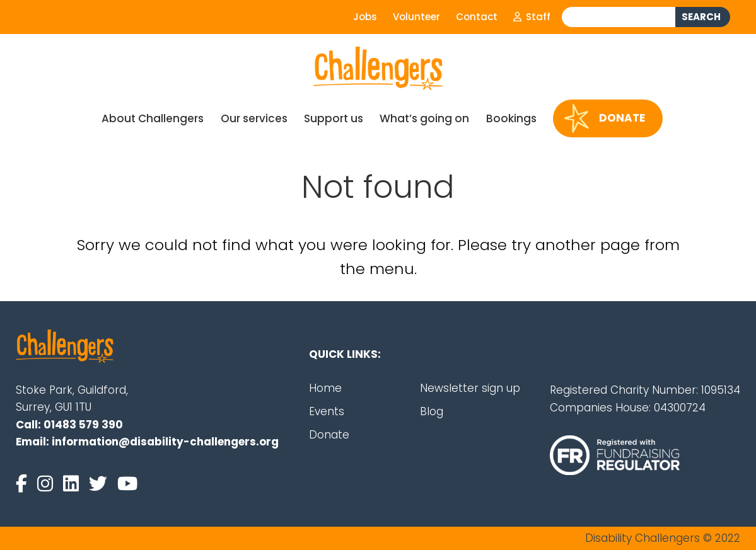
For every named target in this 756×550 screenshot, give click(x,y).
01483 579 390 (83, 425)
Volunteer (416, 17)
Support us (334, 118)
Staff (532, 17)
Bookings (511, 118)
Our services (254, 118)
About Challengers (153, 118)
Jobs (365, 17)
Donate (605, 118)
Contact (477, 17)
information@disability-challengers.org (165, 442)
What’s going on (424, 118)
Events (327, 411)
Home (325, 388)
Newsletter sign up (470, 388)
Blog (432, 411)
